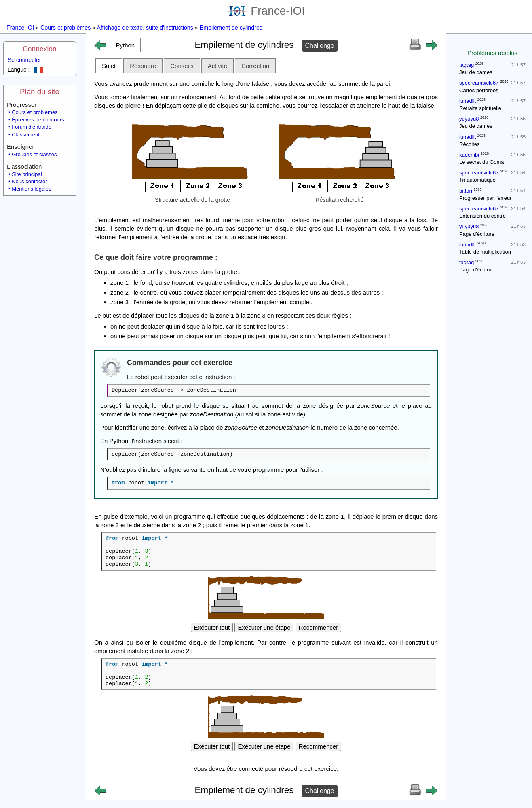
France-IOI (266, 11)
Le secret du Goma (482, 162)
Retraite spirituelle (480, 108)
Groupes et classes (34, 154)
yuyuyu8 (469, 119)
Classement (26, 135)
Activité (217, 66)
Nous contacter (29, 181)
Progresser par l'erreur (486, 198)
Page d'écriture (477, 234)
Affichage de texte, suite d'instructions (145, 28)
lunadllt (468, 101)
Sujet (109, 66)
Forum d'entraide (32, 127)
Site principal (27, 174)
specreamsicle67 (479, 83)
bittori (466, 191)
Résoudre (143, 66)
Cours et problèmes (65, 28)
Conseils (182, 66)
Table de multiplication (485, 252)
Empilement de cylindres (231, 28)
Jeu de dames (476, 72)
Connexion (40, 49)
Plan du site (40, 92)
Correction (255, 66)
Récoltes (470, 144)
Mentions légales (32, 189)
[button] (125, 45)
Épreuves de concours (38, 120)
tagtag (467, 65)
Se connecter (24, 60)
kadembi (469, 155)
